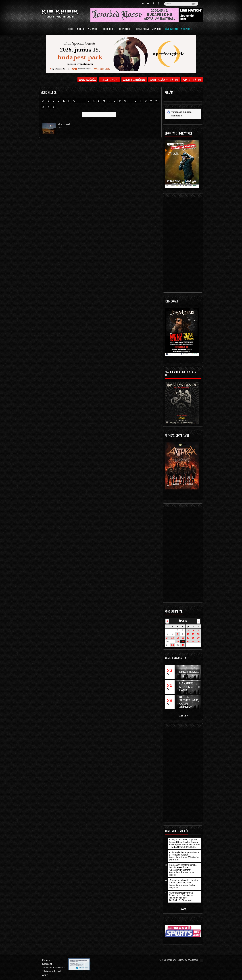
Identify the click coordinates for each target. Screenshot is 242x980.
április (183, 621)
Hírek (71, 29)
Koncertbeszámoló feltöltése (164, 80)
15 (178, 638)
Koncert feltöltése (192, 80)
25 (193, 641)
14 (173, 638)
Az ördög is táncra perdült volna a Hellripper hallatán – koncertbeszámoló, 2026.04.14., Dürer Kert (184, 856)
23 (183, 641)
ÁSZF (45, 975)
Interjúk (80, 29)
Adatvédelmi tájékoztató (54, 968)
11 (193, 634)
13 (167, 638)
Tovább (183, 909)
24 (188, 641)
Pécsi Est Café (64, 124)
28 (173, 645)
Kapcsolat (47, 964)
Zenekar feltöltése (109, 80)
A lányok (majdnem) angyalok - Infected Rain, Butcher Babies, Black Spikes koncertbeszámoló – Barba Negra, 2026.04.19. (184, 843)
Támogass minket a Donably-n (178, 29)
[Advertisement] (183, 244)
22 (178, 641)
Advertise (157, 29)
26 (198, 641)
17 (188, 638)
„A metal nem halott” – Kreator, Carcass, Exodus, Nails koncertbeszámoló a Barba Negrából (184, 884)
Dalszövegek (126, 29)
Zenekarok (94, 29)
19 (198, 638)
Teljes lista (183, 715)
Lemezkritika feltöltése (134, 80)
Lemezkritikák (142, 29)
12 (198, 634)
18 (193, 638)
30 (183, 645)
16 (183, 638)
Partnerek (47, 960)
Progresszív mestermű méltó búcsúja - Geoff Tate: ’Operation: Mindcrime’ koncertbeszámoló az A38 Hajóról (183, 870)
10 (188, 634)
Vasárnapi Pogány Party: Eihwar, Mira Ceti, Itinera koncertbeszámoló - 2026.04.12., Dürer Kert (181, 896)
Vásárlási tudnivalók (52, 971)
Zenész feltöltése (87, 80)
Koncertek (109, 29)
